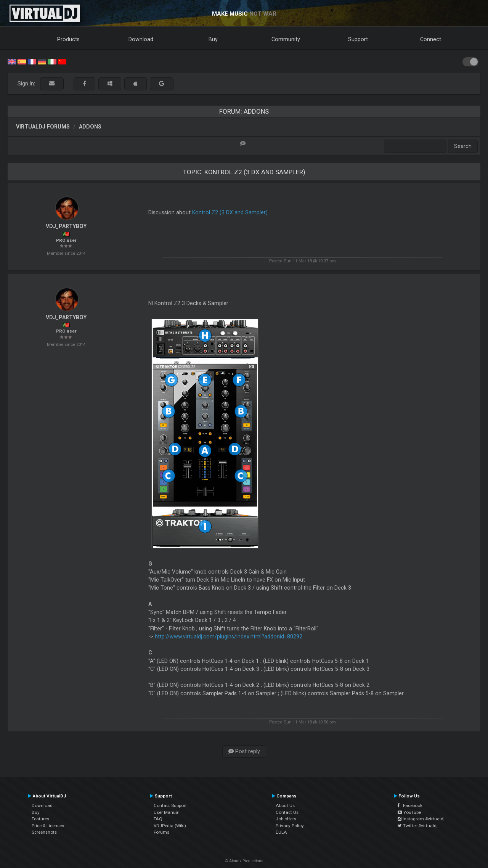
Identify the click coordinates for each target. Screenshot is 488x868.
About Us (285, 805)
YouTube (409, 812)
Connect (431, 39)
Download (141, 39)
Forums (161, 832)
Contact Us (287, 812)
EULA (281, 832)
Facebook (410, 805)
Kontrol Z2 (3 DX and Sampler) (230, 212)
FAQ (158, 819)
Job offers (286, 819)
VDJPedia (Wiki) (170, 826)
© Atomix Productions (244, 861)
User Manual (167, 812)
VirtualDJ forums (43, 127)
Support (358, 39)
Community (286, 39)
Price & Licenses (48, 826)
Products (68, 39)
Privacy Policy (290, 826)
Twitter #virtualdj (418, 826)
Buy (213, 39)
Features (40, 819)
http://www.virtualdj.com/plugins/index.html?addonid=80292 (229, 637)
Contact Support (170, 805)
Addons (90, 127)
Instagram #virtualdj (421, 819)
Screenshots (44, 832)
